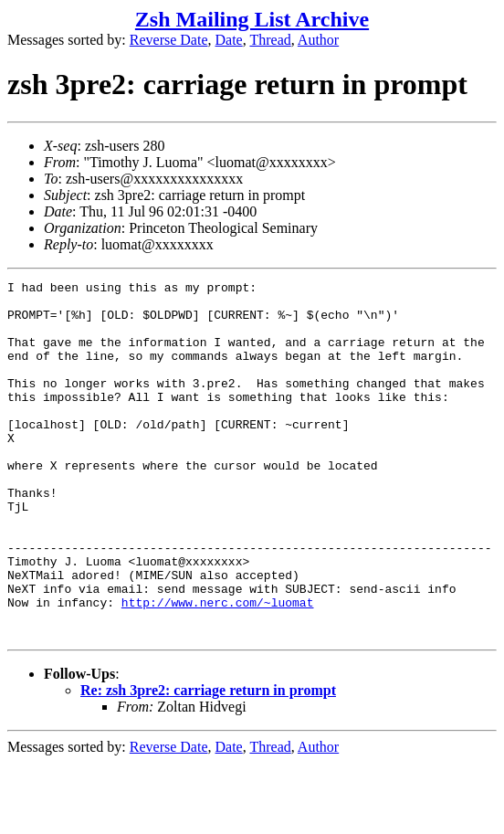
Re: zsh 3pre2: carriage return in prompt (208, 761)
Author (318, 40)
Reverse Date (169, 40)
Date (229, 40)
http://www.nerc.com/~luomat (218, 668)
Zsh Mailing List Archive (252, 19)
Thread (270, 40)
